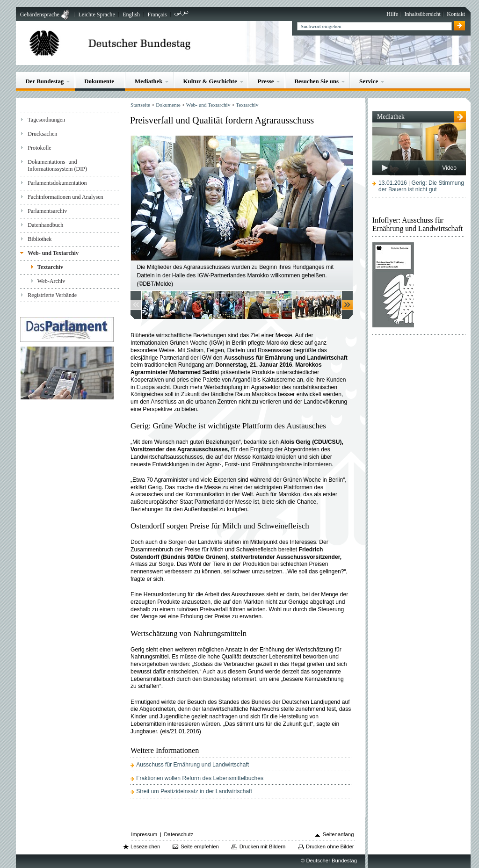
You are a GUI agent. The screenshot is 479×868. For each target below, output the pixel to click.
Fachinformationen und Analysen (65, 197)
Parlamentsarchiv (47, 211)
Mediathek (149, 81)
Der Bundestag (44, 81)
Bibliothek (40, 239)
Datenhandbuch (45, 225)
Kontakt (456, 14)
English (131, 14)
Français (157, 14)
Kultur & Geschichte (210, 81)
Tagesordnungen (46, 120)
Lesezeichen (145, 846)
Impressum (144, 834)
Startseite (140, 105)
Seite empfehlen (200, 846)
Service (369, 81)
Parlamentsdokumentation (57, 183)
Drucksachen (42, 134)
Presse (266, 81)
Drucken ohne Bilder (330, 846)
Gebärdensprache (40, 14)
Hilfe (392, 14)
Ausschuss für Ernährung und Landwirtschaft (192, 765)
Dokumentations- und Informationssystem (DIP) (57, 165)
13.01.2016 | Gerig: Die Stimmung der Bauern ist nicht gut (421, 186)
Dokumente (99, 81)
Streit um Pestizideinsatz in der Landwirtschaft (194, 791)
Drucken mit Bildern (263, 846)
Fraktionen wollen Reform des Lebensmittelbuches (200, 778)
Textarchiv (50, 267)
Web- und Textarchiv (53, 253)
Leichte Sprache (96, 14)
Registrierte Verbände (52, 295)
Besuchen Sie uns (316, 81)
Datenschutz (178, 834)
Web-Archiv (51, 281)
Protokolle (39, 148)
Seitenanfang (338, 834)
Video (449, 168)
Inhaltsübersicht (423, 14)
